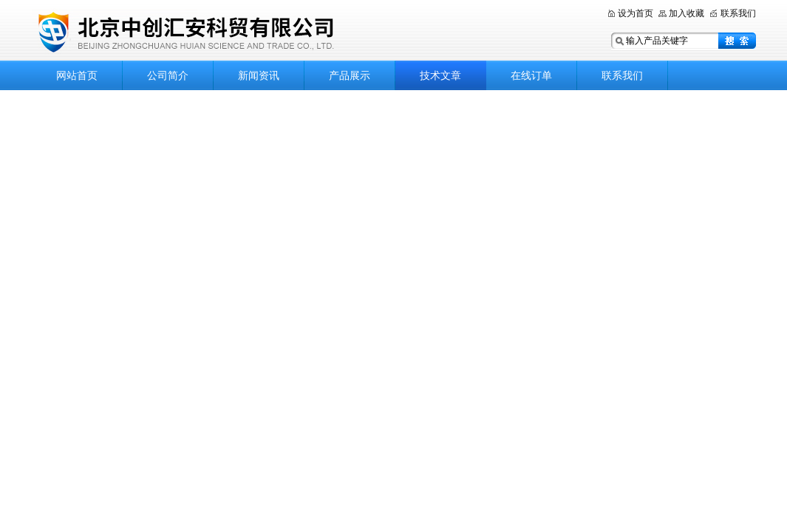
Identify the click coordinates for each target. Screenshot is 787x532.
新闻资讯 (259, 75)
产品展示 (350, 75)
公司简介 (168, 75)
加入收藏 (687, 13)
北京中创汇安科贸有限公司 (217, 31)
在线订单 (531, 75)
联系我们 (738, 13)
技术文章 (440, 75)
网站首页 (77, 75)
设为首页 (636, 13)
